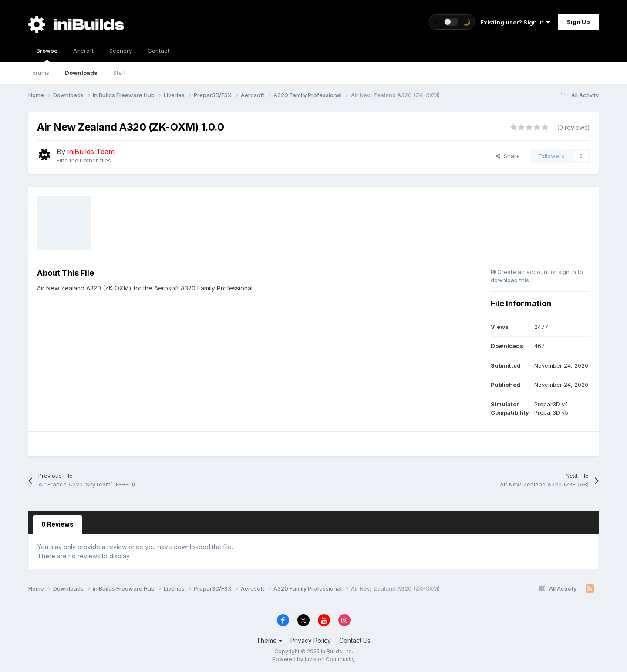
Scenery (121, 51)
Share (508, 156)
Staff (120, 73)
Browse (47, 54)
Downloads (81, 73)
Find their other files (84, 160)
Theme (269, 640)
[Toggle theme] (452, 22)
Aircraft (83, 51)
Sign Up (578, 22)
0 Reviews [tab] (57, 524)
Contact (158, 51)
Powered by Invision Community (313, 659)
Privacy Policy (311, 640)
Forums (39, 73)
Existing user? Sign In (515, 22)
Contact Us (355, 640)
